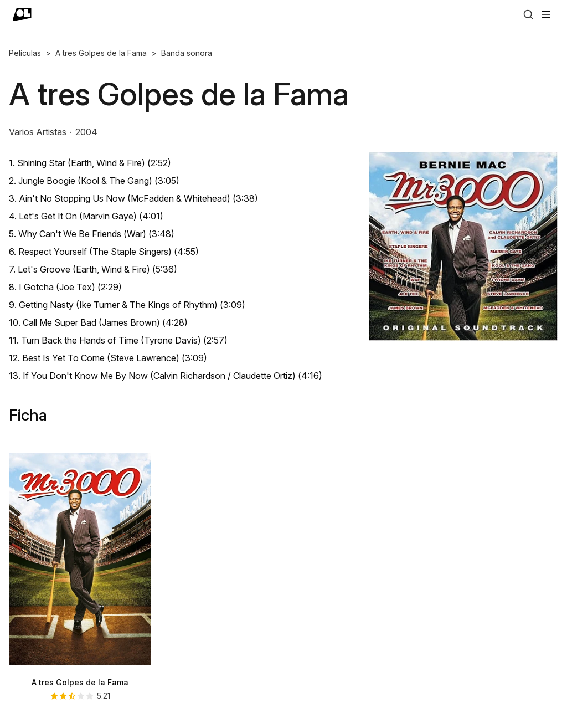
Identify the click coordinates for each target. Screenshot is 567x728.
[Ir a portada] (22, 14)
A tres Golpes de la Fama (101, 53)
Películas (25, 53)
